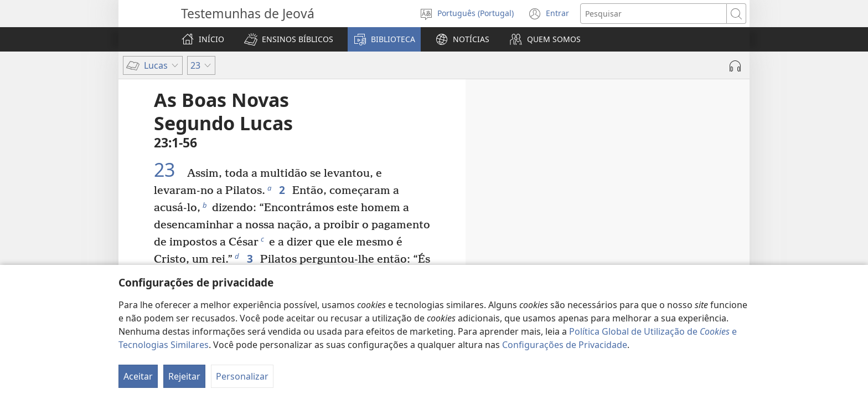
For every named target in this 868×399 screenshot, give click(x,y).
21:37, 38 (603, 170)
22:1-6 (635, 186)
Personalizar (242, 376)
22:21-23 (673, 232)
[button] (289, 39)
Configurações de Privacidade (565, 345)
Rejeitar (184, 376)
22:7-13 (647, 201)
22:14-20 (668, 217)
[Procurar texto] (653, 14)
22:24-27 (687, 248)
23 (169, 170)
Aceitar (138, 376)
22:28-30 (628, 263)
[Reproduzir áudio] (735, 66)
